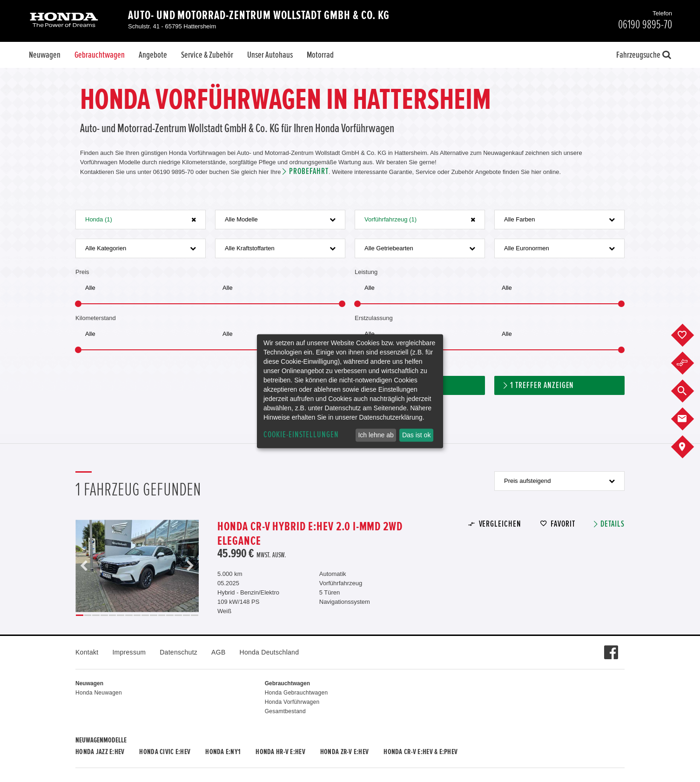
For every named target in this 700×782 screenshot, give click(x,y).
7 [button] (129, 615)
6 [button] (121, 615)
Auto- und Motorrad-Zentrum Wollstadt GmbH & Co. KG (259, 15)
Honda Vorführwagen (292, 702)
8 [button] (137, 615)
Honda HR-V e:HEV (280, 752)
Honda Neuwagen (99, 693)
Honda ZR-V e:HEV (344, 752)
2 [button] (88, 615)
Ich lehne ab (376, 435)
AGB (218, 652)
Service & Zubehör (207, 55)
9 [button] (145, 615)
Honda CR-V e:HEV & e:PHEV (421, 752)
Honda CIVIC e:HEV (165, 752)
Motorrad (320, 55)
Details (612, 524)
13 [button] (178, 615)
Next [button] (190, 566)
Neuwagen (45, 55)
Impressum (129, 652)
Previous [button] (84, 566)
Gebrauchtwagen (100, 55)
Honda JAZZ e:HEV (100, 752)
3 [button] (96, 615)
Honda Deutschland (269, 652)
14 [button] (187, 615)
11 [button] (162, 615)
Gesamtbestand (285, 711)
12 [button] (170, 615)
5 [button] (113, 615)
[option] (137, 566)
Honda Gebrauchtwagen (296, 693)
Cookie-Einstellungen (301, 435)
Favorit (563, 524)
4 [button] (104, 615)
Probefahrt (309, 171)
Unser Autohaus (270, 55)
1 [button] (80, 615)
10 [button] (154, 615)
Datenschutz (178, 652)
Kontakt (87, 652)
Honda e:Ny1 (223, 752)
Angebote (153, 55)
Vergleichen (500, 524)
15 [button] (195, 615)
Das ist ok (416, 435)
